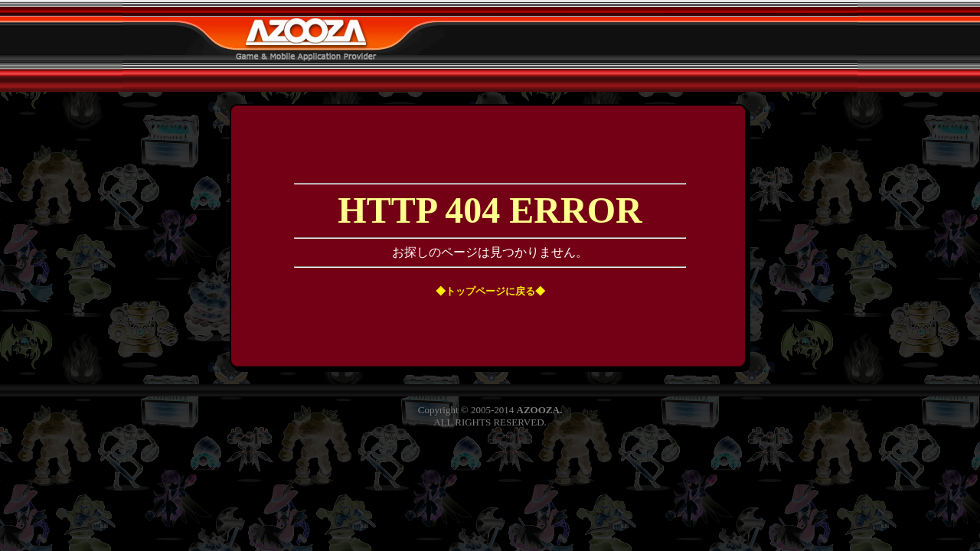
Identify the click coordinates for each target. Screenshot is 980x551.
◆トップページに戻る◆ (490, 291)
